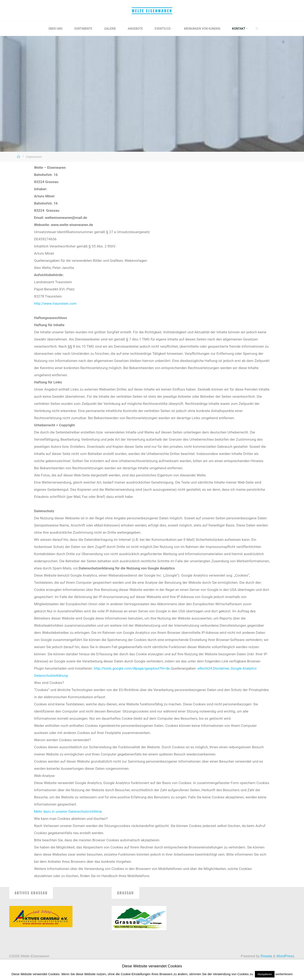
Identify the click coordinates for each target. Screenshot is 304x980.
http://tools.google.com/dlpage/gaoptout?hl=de (132, 668)
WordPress (285, 956)
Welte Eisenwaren (152, 11)
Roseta (266, 956)
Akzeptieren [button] (265, 974)
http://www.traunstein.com (55, 303)
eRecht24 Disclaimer (213, 668)
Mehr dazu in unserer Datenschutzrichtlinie (68, 811)
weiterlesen (284, 974)
